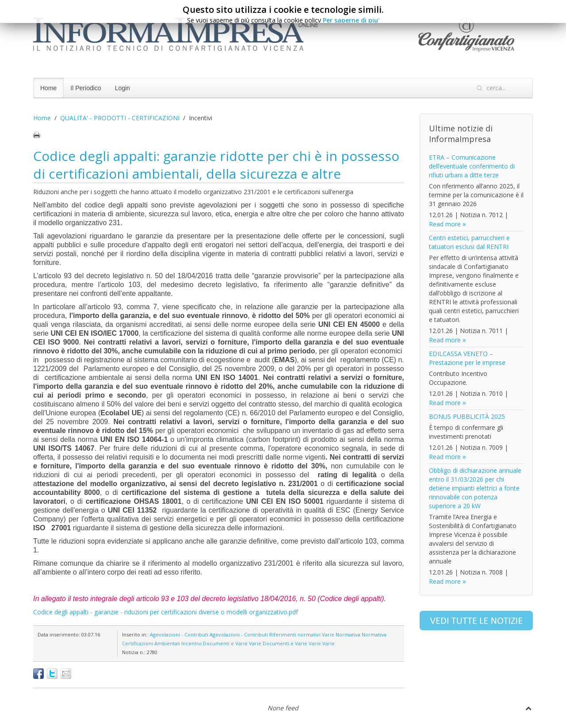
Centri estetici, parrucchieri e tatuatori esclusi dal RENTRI (469, 242)
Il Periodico (86, 88)
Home (48, 88)
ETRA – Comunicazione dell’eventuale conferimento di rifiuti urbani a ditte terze (472, 166)
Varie (328, 634)
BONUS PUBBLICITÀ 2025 (467, 416)
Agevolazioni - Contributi (179, 634)
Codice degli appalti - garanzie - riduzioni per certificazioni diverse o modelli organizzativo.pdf (166, 612)
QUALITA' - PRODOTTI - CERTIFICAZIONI (120, 118)
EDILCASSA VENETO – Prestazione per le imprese (467, 358)
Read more (445, 224)
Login (122, 88)
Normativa (348, 634)
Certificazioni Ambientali (151, 643)
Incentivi (191, 643)
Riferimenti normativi (295, 634)
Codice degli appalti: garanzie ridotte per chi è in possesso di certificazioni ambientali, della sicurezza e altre (216, 165)
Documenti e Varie (225, 643)
